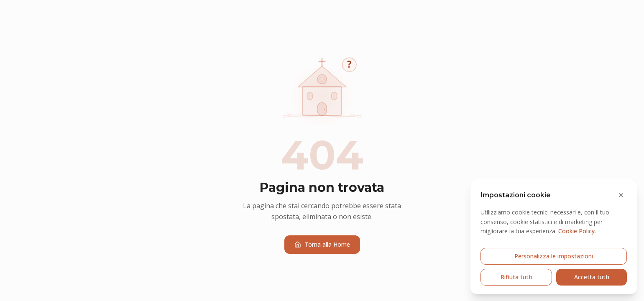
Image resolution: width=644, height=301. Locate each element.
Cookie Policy (576, 231)
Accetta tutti (592, 277)
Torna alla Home (322, 244)
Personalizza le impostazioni (554, 256)
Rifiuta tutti (516, 277)
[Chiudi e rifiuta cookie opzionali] (621, 195)
